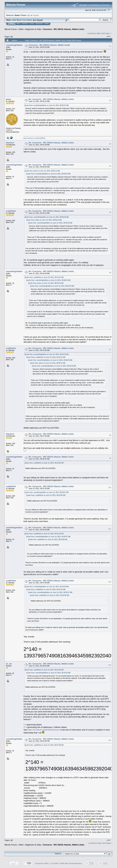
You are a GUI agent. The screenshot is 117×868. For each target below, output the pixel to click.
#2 (110, 100)
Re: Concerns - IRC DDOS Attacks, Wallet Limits (51, 99)
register (36, 15)
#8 (110, 435)
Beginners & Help (33, 29)
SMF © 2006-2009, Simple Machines (68, 863)
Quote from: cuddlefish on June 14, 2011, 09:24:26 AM (44, 463)
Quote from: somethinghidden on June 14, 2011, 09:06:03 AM (47, 217)
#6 (110, 273)
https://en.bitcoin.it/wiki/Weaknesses (43, 730)
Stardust (10, 143)
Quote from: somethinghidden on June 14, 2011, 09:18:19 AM (47, 354)
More (47, 24)
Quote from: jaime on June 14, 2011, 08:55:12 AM (42, 171)
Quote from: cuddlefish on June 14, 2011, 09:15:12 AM (44, 277)
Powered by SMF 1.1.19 (44, 863)
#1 (110, 46)
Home (12, 24)
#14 (110, 740)
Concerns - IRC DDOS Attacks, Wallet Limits (64, 29)
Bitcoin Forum (11, 29)
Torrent (40, 20)
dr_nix (9, 664)
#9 (110, 458)
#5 (110, 212)
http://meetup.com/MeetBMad (34, 138)
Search (25, 24)
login (29, 15)
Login (32, 24)
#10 (110, 488)
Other (21, 29)
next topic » (106, 33)
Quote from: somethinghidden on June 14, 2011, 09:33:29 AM (47, 587)
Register (39, 24)
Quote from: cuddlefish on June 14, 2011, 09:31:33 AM (44, 534)
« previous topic (94, 33)
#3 (110, 144)
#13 (110, 665)
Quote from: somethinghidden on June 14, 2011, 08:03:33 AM (47, 105)
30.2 (34, 20)
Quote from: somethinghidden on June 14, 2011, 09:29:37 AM (47, 492)
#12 (110, 582)
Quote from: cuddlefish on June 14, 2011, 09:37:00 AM (44, 745)
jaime (8, 99)
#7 (110, 350)
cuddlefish (11, 211)
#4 (110, 166)
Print (109, 36)
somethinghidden (14, 45)
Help (18, 24)
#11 (110, 529)
